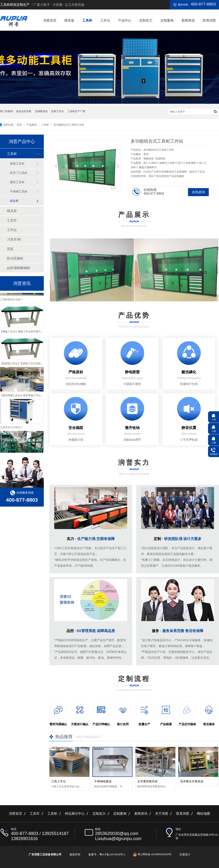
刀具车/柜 (14, 239)
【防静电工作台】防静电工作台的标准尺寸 (24, 364)
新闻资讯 (188, 20)
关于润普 (162, 814)
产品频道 (32, 125)
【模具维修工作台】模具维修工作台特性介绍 (26, 396)
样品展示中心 (75, 814)
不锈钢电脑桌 (103, 781)
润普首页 (50, 20)
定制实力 (146, 20)
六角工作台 (59, 781)
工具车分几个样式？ (11, 428)
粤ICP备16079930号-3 (112, 854)
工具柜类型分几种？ (11, 300)
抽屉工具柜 (17, 164)
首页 (20, 125)
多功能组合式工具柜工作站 (69, 125)
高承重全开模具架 (192, 781)
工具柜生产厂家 (76, 111)
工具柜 (87, 20)
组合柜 (14, 201)
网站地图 (203, 814)
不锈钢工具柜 (19, 191)
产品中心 (125, 20)
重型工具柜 (17, 182)
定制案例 (167, 20)
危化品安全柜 (24, 111)
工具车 (12, 220)
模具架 (69, 20)
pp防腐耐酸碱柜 (19, 268)
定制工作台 (57, 111)
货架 (10, 249)
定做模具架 (41, 111)
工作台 (105, 20)
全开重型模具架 (147, 781)
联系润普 (209, 20)
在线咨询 (198, 192)
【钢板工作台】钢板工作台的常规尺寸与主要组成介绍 (31, 332)
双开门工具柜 (19, 173)
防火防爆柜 (15, 258)
